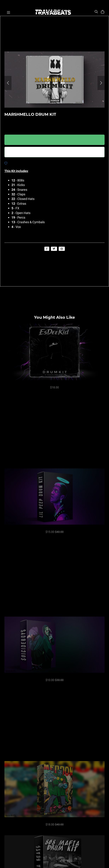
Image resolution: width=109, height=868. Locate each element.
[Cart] (104, 12)
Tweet (54, 249)
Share (47, 249)
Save (62, 249)
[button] (8, 83)
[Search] (96, 12)
